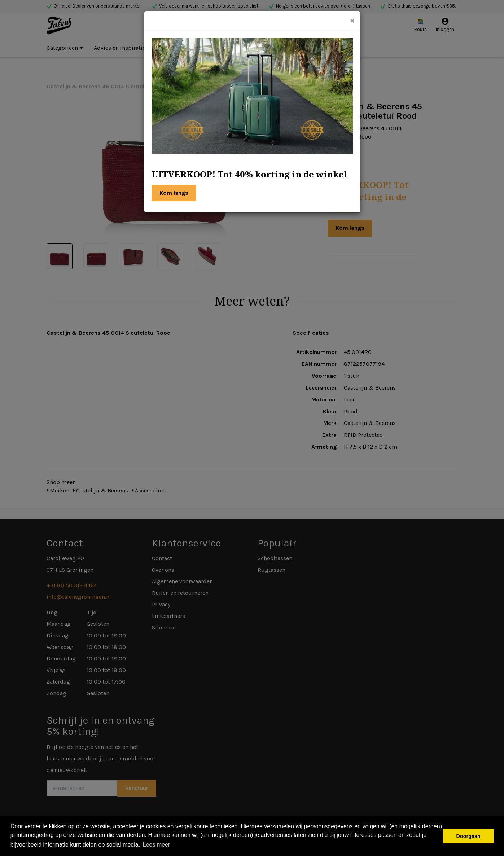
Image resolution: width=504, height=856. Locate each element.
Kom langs (174, 193)
